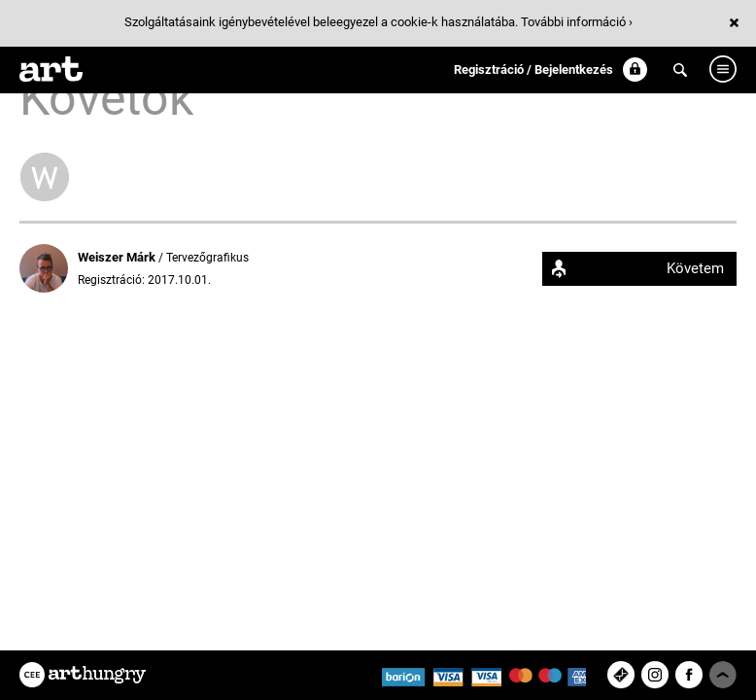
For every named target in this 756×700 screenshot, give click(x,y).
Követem (695, 268)
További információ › (577, 22)
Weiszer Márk (118, 257)
